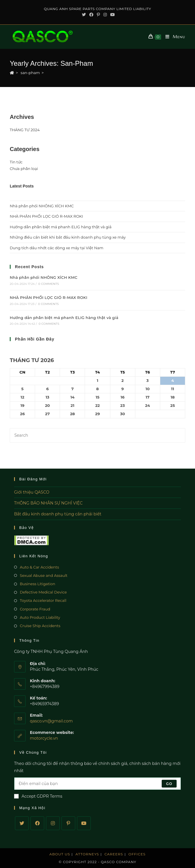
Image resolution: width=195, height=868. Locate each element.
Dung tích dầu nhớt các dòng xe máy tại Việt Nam (57, 248)
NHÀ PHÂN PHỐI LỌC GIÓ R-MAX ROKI (46, 216)
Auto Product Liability (40, 617)
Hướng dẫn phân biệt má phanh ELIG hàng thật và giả (61, 227)
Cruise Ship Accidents (40, 626)
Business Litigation (37, 584)
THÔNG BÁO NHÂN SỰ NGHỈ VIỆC (48, 503)
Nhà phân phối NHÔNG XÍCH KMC (42, 206)
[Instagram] (53, 823)
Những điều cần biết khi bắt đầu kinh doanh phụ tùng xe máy (68, 237)
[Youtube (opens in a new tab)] (112, 15)
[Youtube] (84, 823)
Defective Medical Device (43, 592)
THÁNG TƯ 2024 (25, 130)
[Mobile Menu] (173, 37)
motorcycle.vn (44, 738)
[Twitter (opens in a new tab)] (84, 15)
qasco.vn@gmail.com (51, 721)
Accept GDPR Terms (38, 796)
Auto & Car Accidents (39, 567)
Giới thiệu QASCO (32, 492)
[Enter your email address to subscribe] (97, 784)
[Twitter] (22, 823)
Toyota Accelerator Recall (43, 600)
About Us (60, 854)
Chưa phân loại (24, 169)
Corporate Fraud (35, 609)
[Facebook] (37, 823)
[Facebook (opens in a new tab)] (91, 15)
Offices (137, 854)
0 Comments (49, 284)
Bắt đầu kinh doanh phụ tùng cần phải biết (58, 514)
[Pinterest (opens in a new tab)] (98, 15)
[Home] (12, 73)
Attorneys (87, 854)
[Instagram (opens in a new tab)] (105, 15)
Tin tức (16, 162)
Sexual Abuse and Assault (44, 575)
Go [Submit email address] (169, 783)
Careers (114, 854)
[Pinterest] (68, 823)
